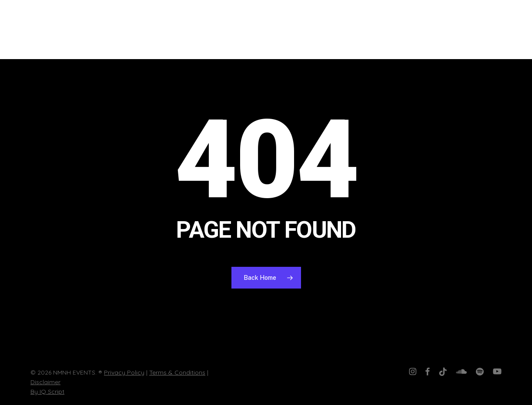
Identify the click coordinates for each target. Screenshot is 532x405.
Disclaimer (45, 382)
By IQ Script (47, 392)
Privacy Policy (124, 372)
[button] (512, 30)
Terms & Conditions (177, 372)
